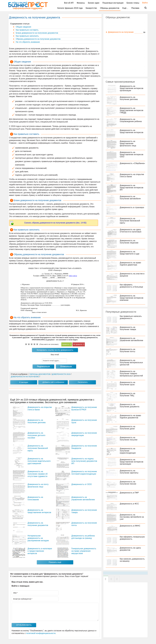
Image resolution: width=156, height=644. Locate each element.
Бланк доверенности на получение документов (37, 33)
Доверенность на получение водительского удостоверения (39, 461)
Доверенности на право (119, 35)
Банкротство (91, 8)
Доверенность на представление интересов (132, 131)
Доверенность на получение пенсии (128, 483)
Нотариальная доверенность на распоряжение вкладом (38, 538)
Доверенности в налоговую (120, 22)
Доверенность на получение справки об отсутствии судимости (38, 474)
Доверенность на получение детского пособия (36, 435)
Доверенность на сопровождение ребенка (131, 120)
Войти (144, 3)
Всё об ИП (69, 3)
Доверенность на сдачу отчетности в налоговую (131, 231)
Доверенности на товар (119, 57)
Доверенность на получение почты (128, 350)
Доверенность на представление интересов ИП (132, 188)
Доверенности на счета (118, 54)
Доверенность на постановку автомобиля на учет (132, 517)
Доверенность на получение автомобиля (131, 198)
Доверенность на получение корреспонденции (128, 451)
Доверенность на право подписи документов (131, 417)
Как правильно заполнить (27, 36)
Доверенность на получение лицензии (130, 242)
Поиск (144, 8)
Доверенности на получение (121, 32)
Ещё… (125, 8)
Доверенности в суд (117, 26)
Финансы (81, 3)
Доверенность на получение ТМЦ (128, 394)
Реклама (135, 8)
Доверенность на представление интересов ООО (132, 154)
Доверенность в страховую (132, 207)
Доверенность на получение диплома (129, 98)
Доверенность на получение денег (128, 428)
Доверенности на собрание (120, 51)
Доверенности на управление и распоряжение (121, 62)
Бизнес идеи (94, 3)
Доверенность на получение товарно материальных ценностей (132, 374)
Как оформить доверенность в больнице (132, 286)
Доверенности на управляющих (122, 69)
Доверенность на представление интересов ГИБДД (132, 110)
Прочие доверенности (118, 73)
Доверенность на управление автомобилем (132, 339)
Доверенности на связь (118, 47)
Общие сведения (23, 27)
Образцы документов (110, 8)
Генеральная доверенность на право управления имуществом (84, 551)
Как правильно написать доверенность (131, 317)
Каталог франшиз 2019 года (70, 8)
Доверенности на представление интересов (122, 40)
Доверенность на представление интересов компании (132, 298)
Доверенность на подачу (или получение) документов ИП (84, 461)
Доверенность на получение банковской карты (38, 448)
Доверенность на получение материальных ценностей (132, 362)
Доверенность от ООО (82, 484)
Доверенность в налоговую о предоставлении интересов (40, 551)
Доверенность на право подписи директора (131, 264)
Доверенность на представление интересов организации (132, 88)
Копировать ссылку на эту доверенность (55, 350)
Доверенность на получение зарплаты (130, 472)
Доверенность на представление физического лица (128, 143)
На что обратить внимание (28, 42)
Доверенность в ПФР (130, 493)
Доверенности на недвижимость (123, 29)
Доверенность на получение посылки (129, 439)
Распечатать (83, 382)
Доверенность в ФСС (130, 504)
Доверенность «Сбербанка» (127, 164)
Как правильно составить (27, 30)
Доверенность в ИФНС (130, 526)
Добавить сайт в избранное (53, 382)
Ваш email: (55, 355)
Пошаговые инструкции (113, 3)
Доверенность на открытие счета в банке (132, 175)
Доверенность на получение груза (128, 383)
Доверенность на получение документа (130, 406)
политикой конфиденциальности (41, 633)
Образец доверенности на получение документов (38, 39)
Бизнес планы (133, 3)
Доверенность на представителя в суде (130, 253)
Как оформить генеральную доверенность (133, 538)
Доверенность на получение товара (128, 328)
